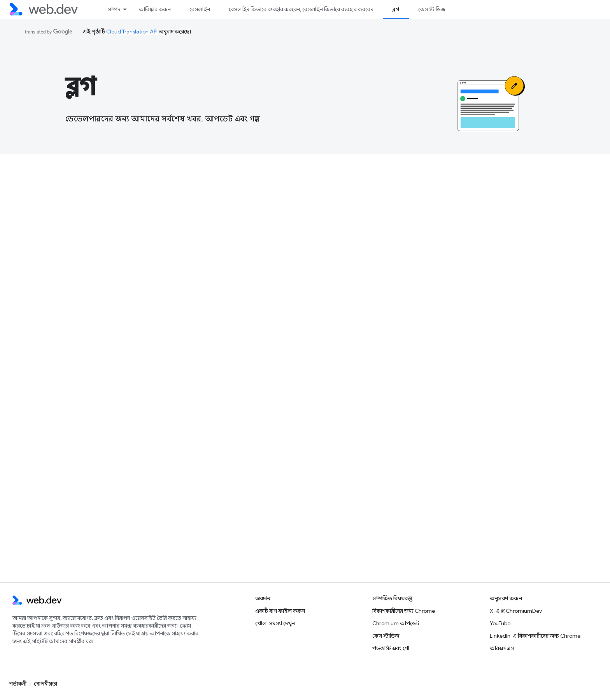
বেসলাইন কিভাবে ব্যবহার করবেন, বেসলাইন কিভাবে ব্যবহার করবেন (301, 9)
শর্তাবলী (18, 684)
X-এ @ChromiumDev (516, 611)
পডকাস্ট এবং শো (391, 648)
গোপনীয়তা (46, 684)
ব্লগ (81, 87)
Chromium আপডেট (396, 623)
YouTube (500, 623)
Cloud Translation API (132, 32)
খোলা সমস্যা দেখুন (275, 623)
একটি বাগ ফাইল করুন (280, 611)
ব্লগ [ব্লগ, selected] (396, 9)
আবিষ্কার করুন (155, 9)
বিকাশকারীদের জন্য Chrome (404, 611)
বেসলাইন (200, 9)
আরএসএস (502, 648)
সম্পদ (114, 9)
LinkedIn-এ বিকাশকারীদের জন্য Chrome (535, 636)
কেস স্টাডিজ (432, 9)
